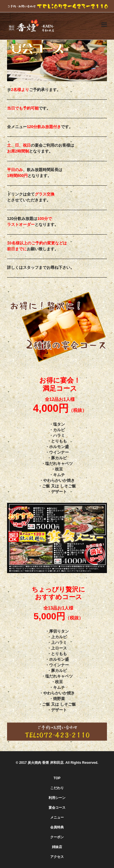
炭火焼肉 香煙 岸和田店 (46, 763)
